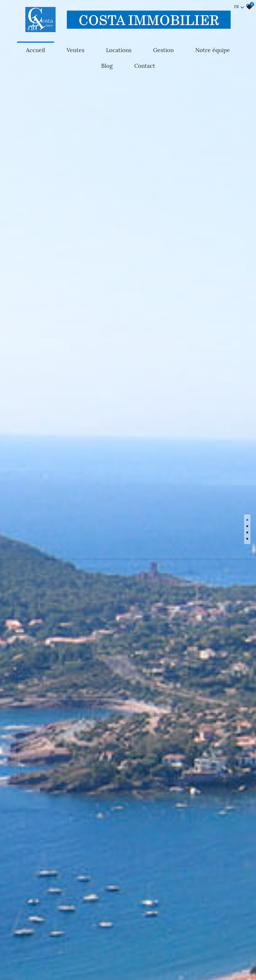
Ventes (76, 50)
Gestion (163, 50)
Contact (145, 66)
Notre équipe (213, 50)
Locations (119, 50)
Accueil (36, 50)
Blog (107, 66)
